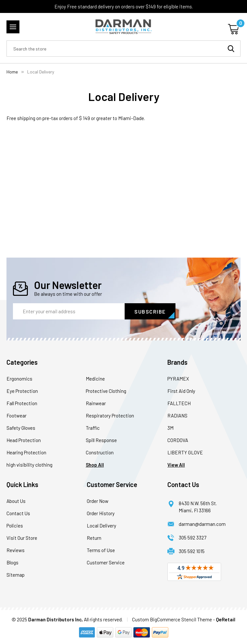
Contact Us (18, 513)
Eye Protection (22, 391)
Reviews (16, 550)
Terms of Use (101, 550)
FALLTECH (179, 403)
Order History (101, 513)
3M (170, 428)
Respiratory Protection (110, 416)
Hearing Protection (26, 452)
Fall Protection (22, 403)
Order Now (98, 501)
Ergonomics (19, 379)
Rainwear (96, 403)
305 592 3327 (192, 538)
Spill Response (101, 440)
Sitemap (16, 575)
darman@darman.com (202, 524)
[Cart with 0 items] (234, 28)
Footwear (17, 416)
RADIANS (177, 416)
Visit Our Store (22, 538)
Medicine (95, 379)
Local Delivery (101, 526)
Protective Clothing (106, 391)
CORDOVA (178, 440)
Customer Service (106, 562)
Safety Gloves (21, 428)
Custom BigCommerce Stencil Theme (172, 619)
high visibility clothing (29, 465)
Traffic (93, 428)
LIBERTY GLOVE (185, 452)
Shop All (95, 465)
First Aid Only (181, 391)
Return (94, 538)
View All (176, 465)
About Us (16, 501)
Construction (100, 452)
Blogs (12, 562)
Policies (15, 526)
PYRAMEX (178, 379)
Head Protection (24, 440)
